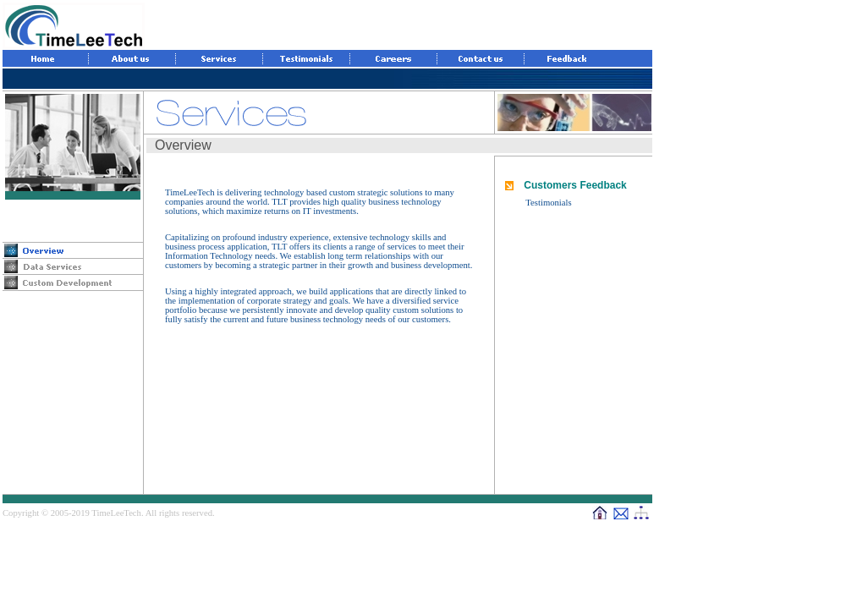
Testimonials (548, 203)
